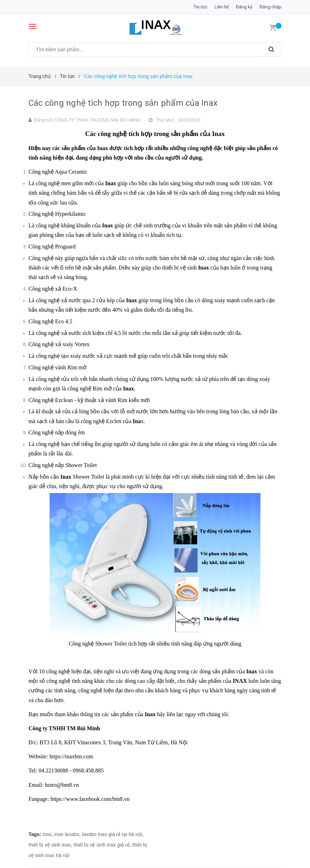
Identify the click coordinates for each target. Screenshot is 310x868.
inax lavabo (67, 834)
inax (47, 834)
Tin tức (201, 7)
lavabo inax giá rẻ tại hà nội (112, 834)
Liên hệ (222, 7)
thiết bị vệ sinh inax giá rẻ (102, 845)
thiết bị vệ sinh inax (50, 845)
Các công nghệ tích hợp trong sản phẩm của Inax (123, 103)
